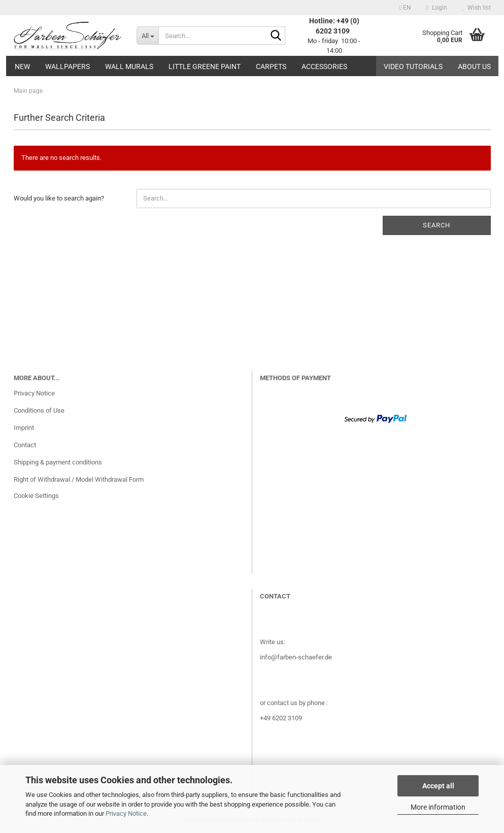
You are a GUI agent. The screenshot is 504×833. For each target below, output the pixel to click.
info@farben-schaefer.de (296, 657)
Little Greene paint (205, 66)
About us (474, 66)
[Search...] (147, 36)
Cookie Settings (36, 496)
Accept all (438, 786)
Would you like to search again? (59, 198)
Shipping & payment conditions (58, 462)
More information (438, 807)
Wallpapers (68, 66)
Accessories (324, 66)
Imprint (24, 428)
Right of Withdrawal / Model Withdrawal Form (79, 479)
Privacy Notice (126, 813)
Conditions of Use (39, 410)
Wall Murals (129, 66)
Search (436, 225)
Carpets (271, 66)
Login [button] (436, 8)
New (22, 66)
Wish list (477, 8)
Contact (25, 445)
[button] (405, 8)
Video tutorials (413, 66)
